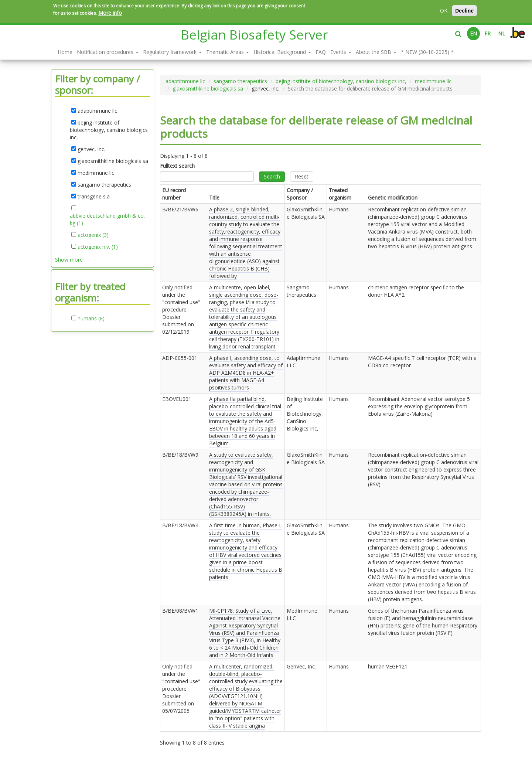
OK (444, 11)
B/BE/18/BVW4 (180, 525)
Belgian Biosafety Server (254, 35)
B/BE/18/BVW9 (180, 455)
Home (65, 52)
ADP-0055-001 (180, 358)
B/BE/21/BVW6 (180, 209)
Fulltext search (177, 166)
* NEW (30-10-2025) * (427, 52)
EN (473, 33)
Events (341, 52)
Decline (464, 11)
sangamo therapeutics (240, 81)
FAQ (321, 52)
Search (272, 176)
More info (110, 13)
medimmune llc (433, 81)
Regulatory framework (172, 52)
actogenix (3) (93, 235)
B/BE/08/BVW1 (180, 611)
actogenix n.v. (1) (98, 247)
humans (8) (91, 319)
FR (487, 33)
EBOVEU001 (177, 399)
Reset (302, 176)
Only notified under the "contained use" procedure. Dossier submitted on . (181, 309)
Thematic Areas (228, 52)
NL (502, 33)
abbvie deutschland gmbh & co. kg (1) (107, 219)
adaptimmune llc (185, 81)
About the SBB (376, 52)
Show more (69, 260)
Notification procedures (108, 52)
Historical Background (282, 52)
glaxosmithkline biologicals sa (208, 89)
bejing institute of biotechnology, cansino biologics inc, (341, 81)
